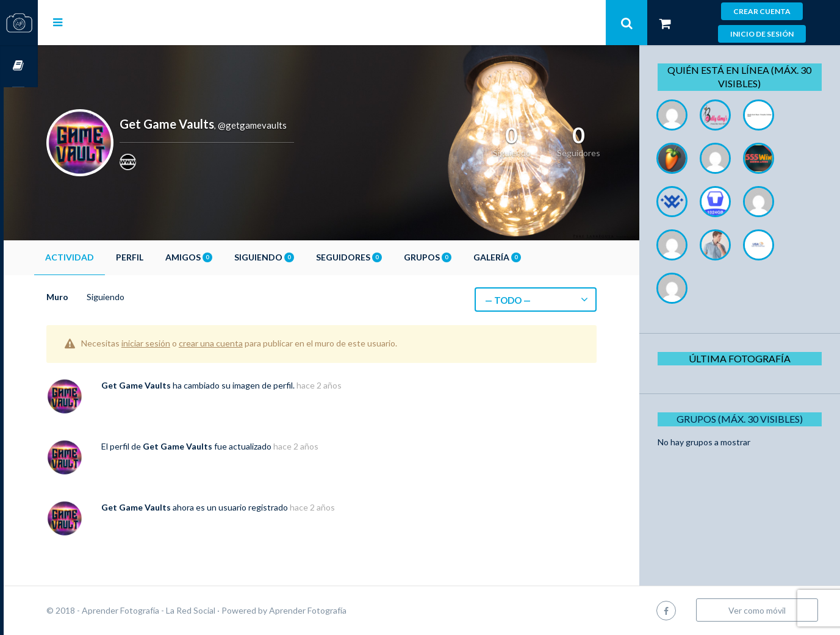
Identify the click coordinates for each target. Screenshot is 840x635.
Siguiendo (298, 257)
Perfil (164, 257)
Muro (92, 297)
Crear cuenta (762, 11)
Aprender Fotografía (342, 610)
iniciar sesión (180, 343)
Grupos (462, 257)
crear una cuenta (245, 343)
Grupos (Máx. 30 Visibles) (744, 419)
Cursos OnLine (19, 66)
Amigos (223, 257)
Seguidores (383, 257)
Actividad (104, 257)
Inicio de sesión (762, 34)
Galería (531, 257)
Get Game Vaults (170, 385)
